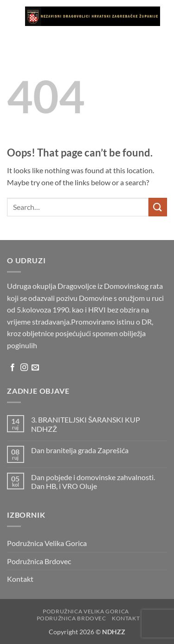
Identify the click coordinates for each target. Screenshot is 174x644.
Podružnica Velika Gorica (47, 543)
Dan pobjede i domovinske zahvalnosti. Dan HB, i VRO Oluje (93, 481)
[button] (13, 16)
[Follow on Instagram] (24, 368)
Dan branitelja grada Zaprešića (80, 450)
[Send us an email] (35, 368)
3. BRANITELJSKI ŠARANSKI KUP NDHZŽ (86, 424)
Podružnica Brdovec (39, 561)
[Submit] (158, 207)
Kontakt (20, 579)
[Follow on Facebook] (13, 368)
